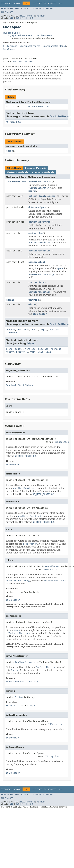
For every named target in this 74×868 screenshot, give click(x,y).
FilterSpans (10, 46)
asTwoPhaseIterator (40, 181)
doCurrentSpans (37, 207)
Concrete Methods (43, 172)
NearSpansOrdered (30, 46)
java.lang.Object (12, 33)
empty (44, 330)
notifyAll (22, 352)
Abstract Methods (17, 172)
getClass (43, 349)
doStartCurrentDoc (39, 222)
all (19, 330)
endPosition (36, 233)
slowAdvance (13, 333)
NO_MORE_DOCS (14, 122)
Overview (6, 3)
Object (31, 343)
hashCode (56, 349)
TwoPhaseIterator (17, 181)
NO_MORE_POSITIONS (39, 107)
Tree (40, 3)
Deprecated (50, 3)
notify (10, 352)
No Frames (48, 9)
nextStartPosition (39, 251)
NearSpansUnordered (54, 46)
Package (17, 3)
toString (34, 300)
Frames (37, 9)
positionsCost (37, 262)
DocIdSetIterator (24, 62)
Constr (31, 16)
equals (19, 349)
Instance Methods (36, 168)
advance (10, 330)
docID (35, 330)
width (32, 304)
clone (9, 349)
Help (60, 3)
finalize (30, 349)
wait (33, 352)
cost (26, 330)
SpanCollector (47, 196)
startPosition (37, 282)
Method (41, 16)
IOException (62, 442)
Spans (10, 151)
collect (33, 196)
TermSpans (9, 49)
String (10, 300)
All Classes (7, 12)
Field (23, 16)
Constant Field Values (19, 385)
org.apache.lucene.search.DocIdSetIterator (30, 35)
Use (34, 3)
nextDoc (54, 330)
